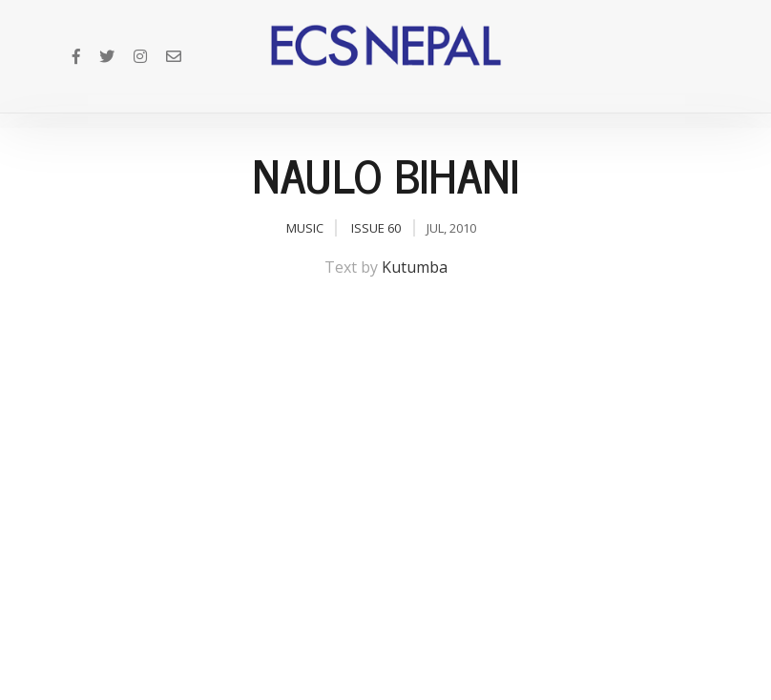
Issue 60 (376, 228)
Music (305, 228)
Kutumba (415, 267)
